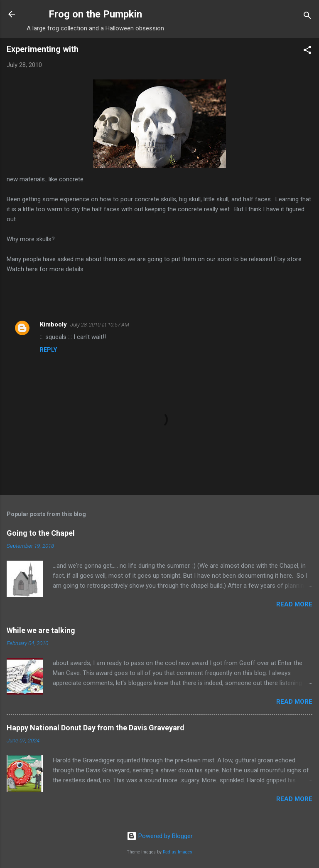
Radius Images (178, 852)
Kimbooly (53, 324)
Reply (48, 350)
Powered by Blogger (160, 836)
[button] (307, 51)
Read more (294, 604)
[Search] (307, 17)
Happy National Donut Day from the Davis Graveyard (96, 728)
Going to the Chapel (41, 533)
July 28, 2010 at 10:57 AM (100, 325)
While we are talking (41, 630)
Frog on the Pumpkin (95, 14)
